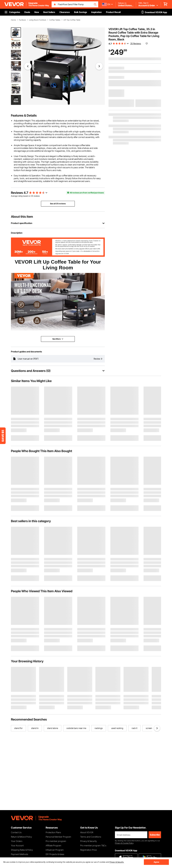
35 (32, 196)
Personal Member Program (58, 837)
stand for (18, 728)
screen (149, 728)
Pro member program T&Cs (93, 845)
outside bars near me (76, 728)
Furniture (22, 20)
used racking (117, 728)
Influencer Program (55, 850)
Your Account (17, 845)
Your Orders (17, 841)
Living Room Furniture (38, 20)
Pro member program (56, 841)
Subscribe (155, 835)
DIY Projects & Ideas (55, 854)
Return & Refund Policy (21, 837)
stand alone (53, 728)
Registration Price (88, 850)
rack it (134, 728)
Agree (156, 862)
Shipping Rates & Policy (22, 850)
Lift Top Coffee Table (72, 20)
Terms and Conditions (91, 837)
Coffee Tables (55, 20)
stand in (35, 728)
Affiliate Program (53, 845)
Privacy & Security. (117, 862)
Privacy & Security (89, 841)
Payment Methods (20, 854)
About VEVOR (87, 832)
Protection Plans (53, 832)
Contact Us (16, 832)
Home (13, 20)
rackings (99, 728)
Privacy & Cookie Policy (124, 843)
